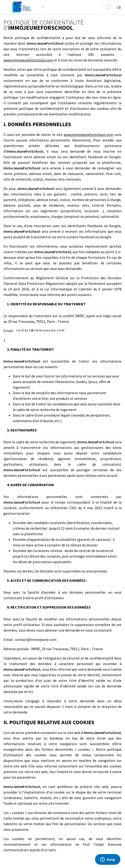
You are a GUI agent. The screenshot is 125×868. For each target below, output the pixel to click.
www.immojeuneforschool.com (28, 60)
